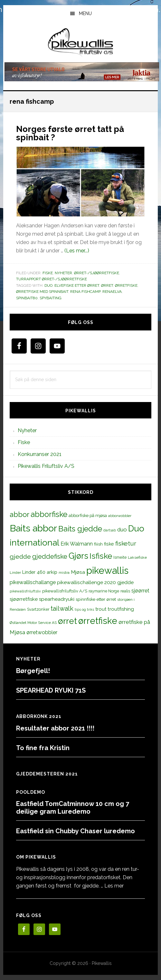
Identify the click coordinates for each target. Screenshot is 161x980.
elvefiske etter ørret (77, 285)
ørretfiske (126, 285)
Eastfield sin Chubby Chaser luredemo (76, 831)
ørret (107, 285)
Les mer (114, 886)
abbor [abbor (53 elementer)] (19, 514)
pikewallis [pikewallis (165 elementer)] (107, 570)
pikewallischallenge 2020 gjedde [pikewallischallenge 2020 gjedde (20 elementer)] (95, 582)
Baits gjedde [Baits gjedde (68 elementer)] (80, 529)
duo (48, 285)
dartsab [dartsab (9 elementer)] (110, 530)
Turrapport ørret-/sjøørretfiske (52, 279)
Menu (85, 13)
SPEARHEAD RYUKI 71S (51, 690)
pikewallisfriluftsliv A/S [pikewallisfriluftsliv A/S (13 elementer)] (65, 591)
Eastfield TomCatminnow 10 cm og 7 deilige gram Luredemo (73, 808)
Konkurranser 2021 (40, 454)
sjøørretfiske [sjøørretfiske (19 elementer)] (24, 599)
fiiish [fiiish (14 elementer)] (98, 544)
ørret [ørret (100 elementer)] (67, 621)
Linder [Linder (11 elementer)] (15, 573)
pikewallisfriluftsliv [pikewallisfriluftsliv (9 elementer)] (25, 591)
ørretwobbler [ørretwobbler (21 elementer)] (42, 632)
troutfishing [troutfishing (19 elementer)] (121, 609)
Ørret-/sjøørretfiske (97, 273)
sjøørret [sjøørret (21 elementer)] (140, 591)
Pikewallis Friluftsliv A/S (46, 466)
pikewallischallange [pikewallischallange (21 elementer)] (33, 582)
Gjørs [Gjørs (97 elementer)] (78, 556)
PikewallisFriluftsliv (80, 43)
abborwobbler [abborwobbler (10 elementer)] (120, 516)
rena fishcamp (85, 292)
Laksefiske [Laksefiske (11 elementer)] (137, 557)
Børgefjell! (33, 671)
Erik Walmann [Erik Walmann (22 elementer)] (77, 544)
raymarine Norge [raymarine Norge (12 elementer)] (104, 591)
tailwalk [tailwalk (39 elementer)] (62, 608)
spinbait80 (27, 298)
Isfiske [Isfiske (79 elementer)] (101, 556)
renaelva (112, 292)
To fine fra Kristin (43, 748)
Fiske (48, 273)
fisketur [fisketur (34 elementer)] (126, 543)
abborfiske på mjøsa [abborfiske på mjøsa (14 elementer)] (88, 515)
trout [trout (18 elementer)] (101, 609)
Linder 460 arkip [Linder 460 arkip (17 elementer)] (40, 572)
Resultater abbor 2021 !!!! (55, 728)
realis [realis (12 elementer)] (125, 591)
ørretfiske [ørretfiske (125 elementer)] (98, 621)
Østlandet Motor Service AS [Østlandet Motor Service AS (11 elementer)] (33, 623)
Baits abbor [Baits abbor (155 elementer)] (33, 528)
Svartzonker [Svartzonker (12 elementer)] (38, 609)
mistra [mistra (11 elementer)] (64, 573)
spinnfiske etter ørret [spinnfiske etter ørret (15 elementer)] (96, 599)
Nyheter (63, 273)
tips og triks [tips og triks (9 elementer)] (84, 609)
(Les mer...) (77, 251)
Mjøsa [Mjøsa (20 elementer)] (78, 572)
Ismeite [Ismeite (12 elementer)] (120, 557)
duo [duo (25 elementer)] (122, 529)
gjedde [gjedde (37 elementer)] (20, 557)
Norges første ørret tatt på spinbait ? (70, 133)
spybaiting (51, 298)
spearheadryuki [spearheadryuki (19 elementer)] (57, 599)
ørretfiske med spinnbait (42, 292)
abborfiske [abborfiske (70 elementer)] (49, 514)
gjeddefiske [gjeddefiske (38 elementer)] (50, 556)
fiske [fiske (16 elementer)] (109, 544)
